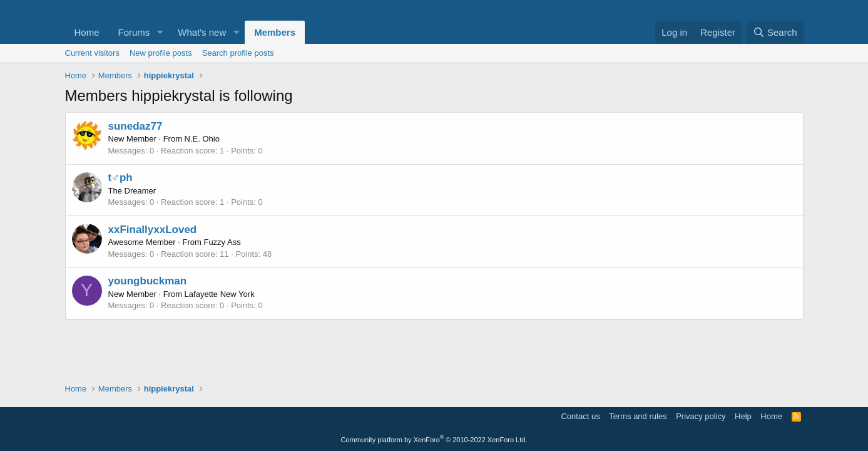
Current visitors (92, 53)
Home (87, 32)
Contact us (580, 416)
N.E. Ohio (202, 139)
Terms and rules (638, 416)
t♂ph (120, 178)
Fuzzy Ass (222, 242)
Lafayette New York (220, 294)
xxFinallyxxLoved (153, 230)
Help (743, 416)
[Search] (775, 32)
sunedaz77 (135, 126)
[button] (160, 32)
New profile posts (161, 53)
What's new (202, 32)
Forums (134, 32)
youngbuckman (148, 281)
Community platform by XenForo (434, 440)
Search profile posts (238, 53)
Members (275, 32)
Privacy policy (701, 416)
